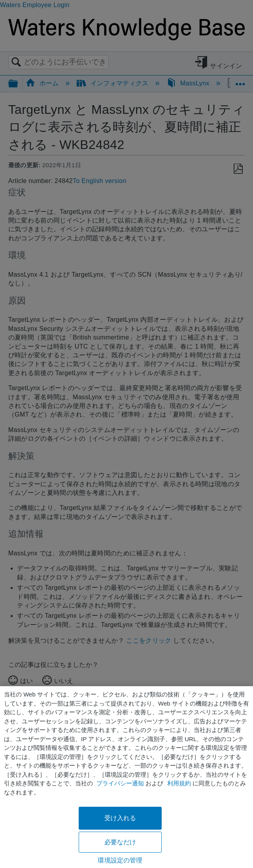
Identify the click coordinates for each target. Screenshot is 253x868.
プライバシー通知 (120, 783)
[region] (126, 777)
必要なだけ (120, 842)
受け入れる (120, 818)
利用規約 (179, 783)
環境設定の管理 (120, 860)
